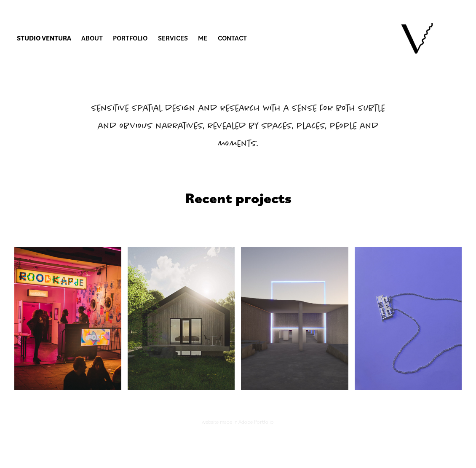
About (92, 38)
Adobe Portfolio (256, 422)
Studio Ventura (44, 38)
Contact (232, 38)
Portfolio (130, 38)
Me (203, 38)
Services (173, 38)
